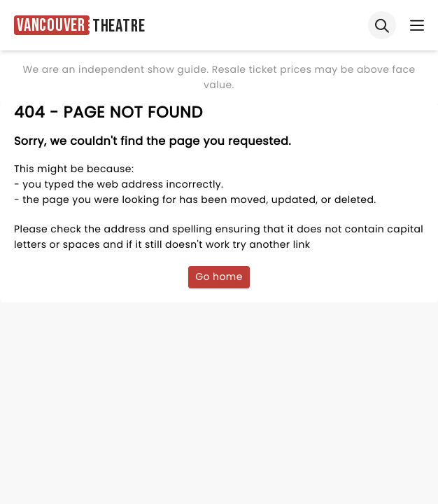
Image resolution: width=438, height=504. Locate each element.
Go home (219, 276)
